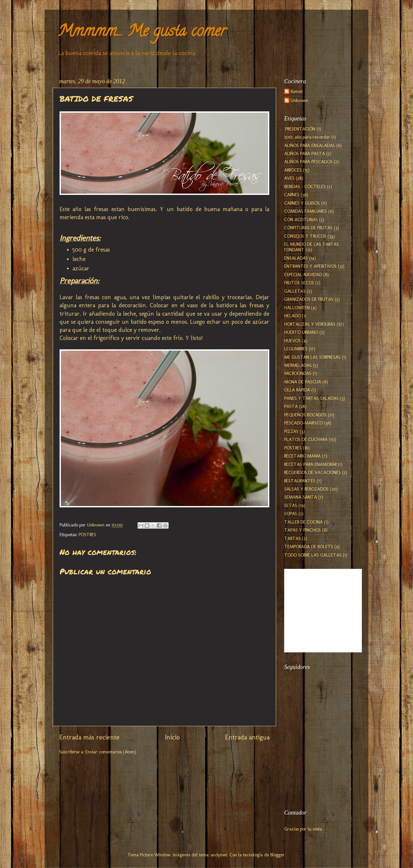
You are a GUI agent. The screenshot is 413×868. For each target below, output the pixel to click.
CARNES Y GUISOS (302, 203)
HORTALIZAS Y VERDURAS (310, 324)
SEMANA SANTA (301, 497)
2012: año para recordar (307, 137)
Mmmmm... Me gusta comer (142, 33)
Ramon (297, 91)
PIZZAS (291, 431)
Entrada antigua (247, 737)
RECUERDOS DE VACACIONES (313, 472)
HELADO (292, 316)
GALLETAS (295, 291)
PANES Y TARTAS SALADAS (311, 398)
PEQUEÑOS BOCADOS (305, 415)
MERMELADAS (298, 365)
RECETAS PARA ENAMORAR (310, 464)
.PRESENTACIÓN (300, 129)
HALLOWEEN (297, 308)
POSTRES (87, 535)
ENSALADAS (296, 258)
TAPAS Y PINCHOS (302, 530)
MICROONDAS (298, 373)
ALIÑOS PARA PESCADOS (308, 162)
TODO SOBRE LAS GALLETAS (313, 555)
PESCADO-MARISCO (303, 423)
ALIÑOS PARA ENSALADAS (310, 145)
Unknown (299, 101)
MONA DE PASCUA (303, 382)
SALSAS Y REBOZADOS (306, 489)
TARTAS (292, 538)
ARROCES (293, 170)
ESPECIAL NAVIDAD (303, 275)
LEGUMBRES (296, 349)
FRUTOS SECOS (299, 283)
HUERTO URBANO (301, 332)
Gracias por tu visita (303, 829)
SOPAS (291, 513)
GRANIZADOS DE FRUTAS (309, 299)
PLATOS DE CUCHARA (306, 439)
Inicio (172, 737)
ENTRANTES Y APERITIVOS (310, 266)
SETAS (291, 505)
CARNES (292, 195)
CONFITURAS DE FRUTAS (308, 228)
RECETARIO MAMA (302, 456)
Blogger (278, 855)
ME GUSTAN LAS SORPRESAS (312, 357)
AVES (289, 178)
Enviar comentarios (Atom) (111, 752)
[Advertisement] (317, 766)
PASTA (291, 406)
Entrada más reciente (89, 737)
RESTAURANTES (300, 481)
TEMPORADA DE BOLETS (309, 547)
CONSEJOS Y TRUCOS (305, 236)
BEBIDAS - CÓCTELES (305, 186)
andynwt (219, 855)
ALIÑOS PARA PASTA (305, 153)
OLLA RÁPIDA (297, 390)
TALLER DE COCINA (303, 522)
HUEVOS (292, 341)
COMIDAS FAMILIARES (306, 211)
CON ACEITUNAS (301, 220)
